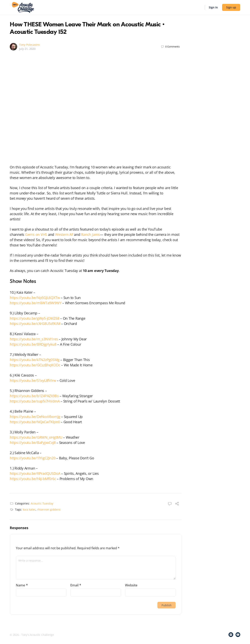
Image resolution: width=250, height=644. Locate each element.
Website (131, 585)
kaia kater (29, 509)
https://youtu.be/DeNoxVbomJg (35, 417)
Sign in (213, 7)
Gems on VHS (36, 234)
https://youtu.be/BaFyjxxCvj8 (33, 443)
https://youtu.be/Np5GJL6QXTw (35, 298)
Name (22, 585)
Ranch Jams (90, 234)
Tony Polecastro (29, 45)
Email (76, 585)
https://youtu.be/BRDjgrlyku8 (33, 344)
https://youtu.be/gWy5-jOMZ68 (34, 318)
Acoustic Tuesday (42, 503)
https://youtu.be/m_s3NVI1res (34, 339)
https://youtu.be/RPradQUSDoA (35, 473)
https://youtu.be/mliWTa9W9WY (36, 303)
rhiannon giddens (49, 509)
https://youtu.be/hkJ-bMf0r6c (33, 479)
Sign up (231, 7)
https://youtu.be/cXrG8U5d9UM (35, 324)
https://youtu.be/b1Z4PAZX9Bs (34, 396)
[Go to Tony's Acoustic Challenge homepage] (23, 7)
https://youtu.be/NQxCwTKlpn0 (35, 422)
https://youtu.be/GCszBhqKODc (35, 365)
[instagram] (231, 635)
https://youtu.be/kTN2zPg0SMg (35, 360)
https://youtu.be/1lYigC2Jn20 (33, 458)
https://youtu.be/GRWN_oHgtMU (36, 437)
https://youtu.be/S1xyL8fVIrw (33, 380)
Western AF (64, 234)
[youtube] (238, 635)
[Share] (177, 504)
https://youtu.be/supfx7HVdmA (35, 401)
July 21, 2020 (27, 49)
